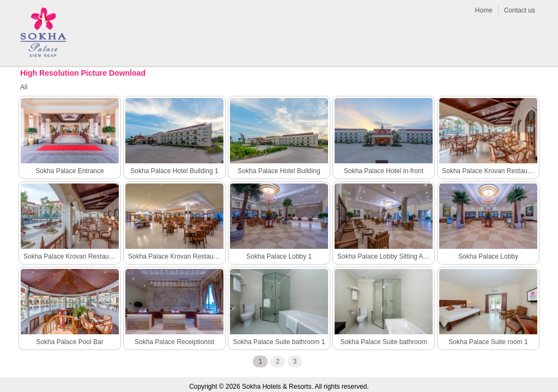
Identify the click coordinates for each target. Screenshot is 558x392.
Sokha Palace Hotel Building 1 (174, 171)
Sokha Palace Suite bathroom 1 (279, 342)
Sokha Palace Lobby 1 (279, 256)
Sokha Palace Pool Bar (69, 342)
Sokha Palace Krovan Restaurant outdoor (71, 256)
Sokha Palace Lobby (488, 256)
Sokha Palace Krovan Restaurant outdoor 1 (490, 171)
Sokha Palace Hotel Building (279, 171)
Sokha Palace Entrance (69, 171)
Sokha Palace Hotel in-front (384, 171)
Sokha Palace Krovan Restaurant (176, 256)
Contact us (520, 10)
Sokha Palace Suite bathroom (384, 342)
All (24, 87)
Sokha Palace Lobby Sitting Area (385, 256)
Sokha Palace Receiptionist (174, 342)
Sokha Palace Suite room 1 (488, 342)
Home (484, 10)
